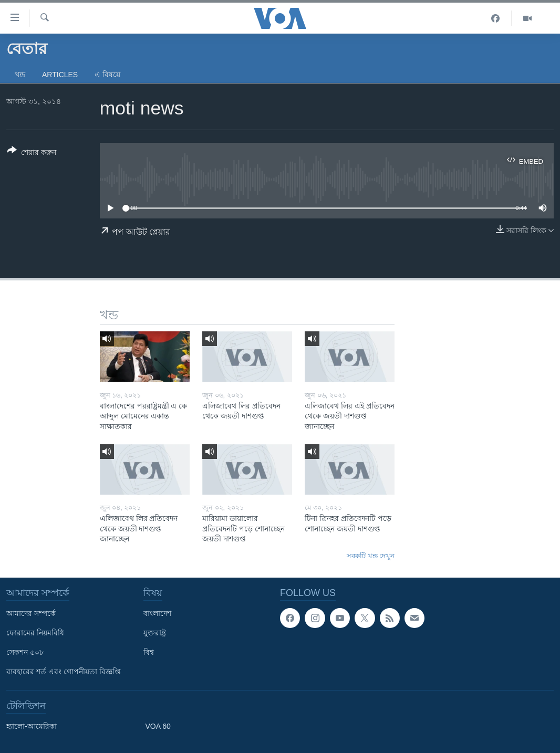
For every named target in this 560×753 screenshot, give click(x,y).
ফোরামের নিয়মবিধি (35, 633)
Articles (60, 75)
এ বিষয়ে (107, 75)
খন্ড (20, 75)
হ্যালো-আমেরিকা (32, 726)
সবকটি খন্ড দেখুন (371, 556)
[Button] (32, 153)
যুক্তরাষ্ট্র (155, 633)
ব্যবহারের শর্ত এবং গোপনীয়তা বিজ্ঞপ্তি (64, 672)
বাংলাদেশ (157, 613)
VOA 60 (158, 726)
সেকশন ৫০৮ (25, 652)
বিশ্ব (149, 652)
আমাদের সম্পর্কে (31, 613)
